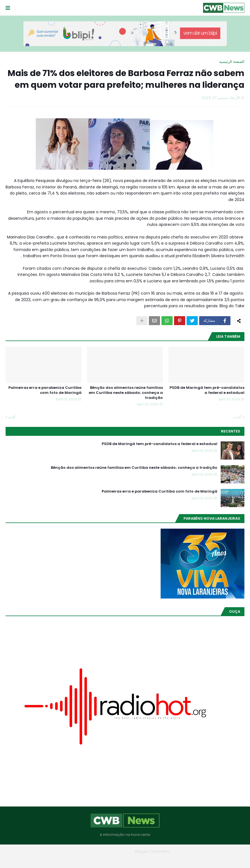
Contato (114, 859)
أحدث (237, 417)
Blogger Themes (117, 851)
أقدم (12, 417)
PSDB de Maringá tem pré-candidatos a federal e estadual (207, 390)
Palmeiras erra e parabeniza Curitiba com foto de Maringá (45, 390)
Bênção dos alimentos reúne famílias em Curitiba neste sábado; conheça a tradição (126, 393)
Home (165, 859)
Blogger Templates (152, 851)
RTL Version (90, 859)
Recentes (231, 431)
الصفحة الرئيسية (232, 62)
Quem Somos (141, 859)
